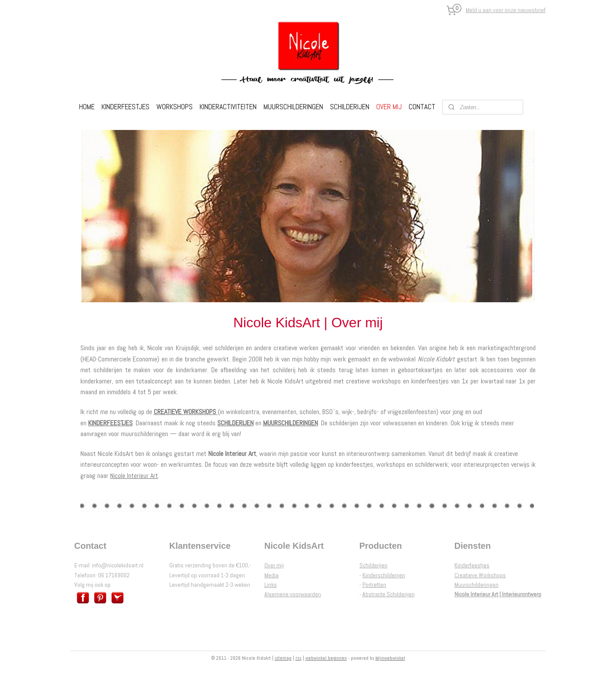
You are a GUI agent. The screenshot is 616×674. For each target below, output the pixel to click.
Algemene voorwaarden (293, 594)
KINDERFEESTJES (125, 107)
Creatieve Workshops (480, 575)
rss (298, 658)
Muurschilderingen (476, 585)
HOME (87, 107)
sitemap (283, 658)
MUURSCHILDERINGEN (293, 107)
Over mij (274, 565)
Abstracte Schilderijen (389, 594)
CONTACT (422, 107)
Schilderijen (373, 565)
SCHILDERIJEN (350, 107)
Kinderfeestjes (472, 565)
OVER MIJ (389, 107)
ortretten (376, 585)
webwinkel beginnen (326, 658)
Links (271, 585)
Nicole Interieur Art (134, 476)
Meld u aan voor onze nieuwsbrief (506, 10)
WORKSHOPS (175, 107)
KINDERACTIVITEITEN (228, 107)
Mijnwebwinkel (390, 658)
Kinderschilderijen (384, 575)
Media (271, 575)
